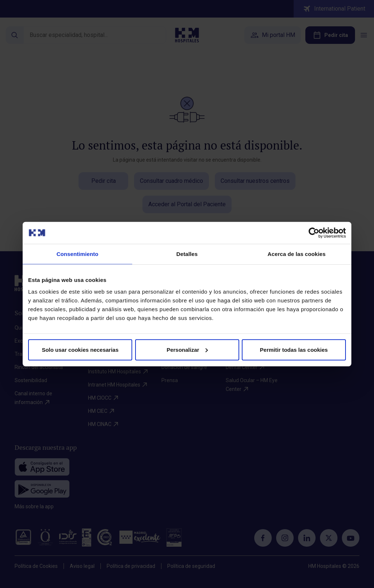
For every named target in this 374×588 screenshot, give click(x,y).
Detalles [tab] (187, 254)
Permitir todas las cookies (294, 349)
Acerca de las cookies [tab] (297, 254)
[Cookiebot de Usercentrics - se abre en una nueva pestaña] (314, 233)
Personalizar (187, 349)
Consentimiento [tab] (78, 254)
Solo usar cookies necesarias (80, 349)
